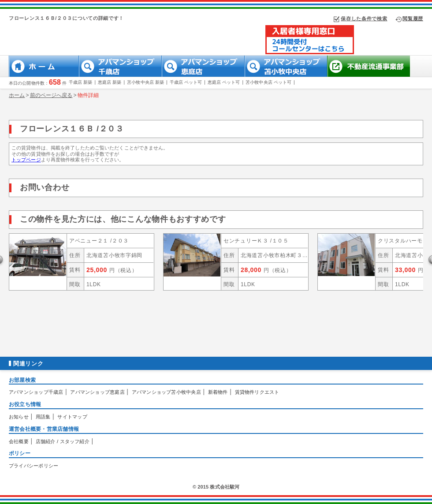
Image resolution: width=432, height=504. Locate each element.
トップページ (26, 160)
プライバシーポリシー (34, 466)
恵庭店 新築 (110, 82)
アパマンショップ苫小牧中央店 (166, 392)
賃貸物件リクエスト (257, 392)
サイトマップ (72, 417)
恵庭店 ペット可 (224, 82)
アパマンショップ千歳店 (36, 392)
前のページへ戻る (51, 95)
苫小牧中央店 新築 (145, 82)
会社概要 (19, 441)
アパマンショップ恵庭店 (97, 392)
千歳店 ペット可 (186, 82)
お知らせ (19, 417)
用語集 (43, 417)
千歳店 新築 (80, 82)
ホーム (17, 95)
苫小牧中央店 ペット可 (268, 82)
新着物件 (218, 392)
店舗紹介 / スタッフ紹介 (63, 441)
